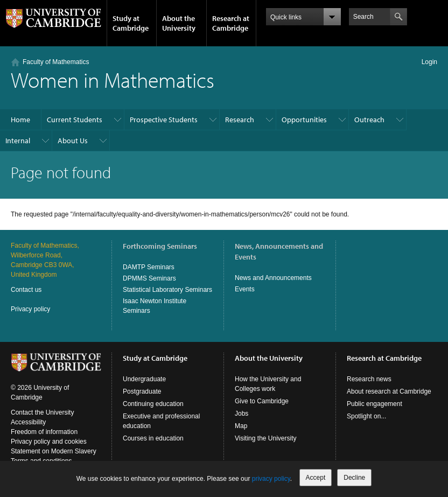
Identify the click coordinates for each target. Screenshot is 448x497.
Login (429, 62)
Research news (369, 379)
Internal (18, 141)
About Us (73, 141)
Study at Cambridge (131, 23)
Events (245, 289)
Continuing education (153, 404)
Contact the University (42, 412)
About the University (179, 23)
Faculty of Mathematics (56, 62)
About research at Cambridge (389, 391)
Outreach (369, 120)
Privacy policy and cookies (49, 442)
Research (240, 120)
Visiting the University (266, 438)
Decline (354, 478)
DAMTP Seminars (149, 267)
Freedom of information (44, 432)
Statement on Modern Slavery (54, 451)
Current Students (75, 120)
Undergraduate (144, 379)
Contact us (26, 290)
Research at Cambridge (231, 23)
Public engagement (374, 404)
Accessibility (28, 422)
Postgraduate (142, 391)
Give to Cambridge (262, 401)
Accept (316, 478)
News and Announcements (273, 278)
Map (241, 426)
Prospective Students (164, 120)
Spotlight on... (366, 416)
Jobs (241, 414)
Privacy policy (30, 309)
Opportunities (304, 120)
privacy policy (271, 479)
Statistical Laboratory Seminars (167, 290)
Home (20, 120)
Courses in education (153, 438)
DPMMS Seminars (149, 278)
